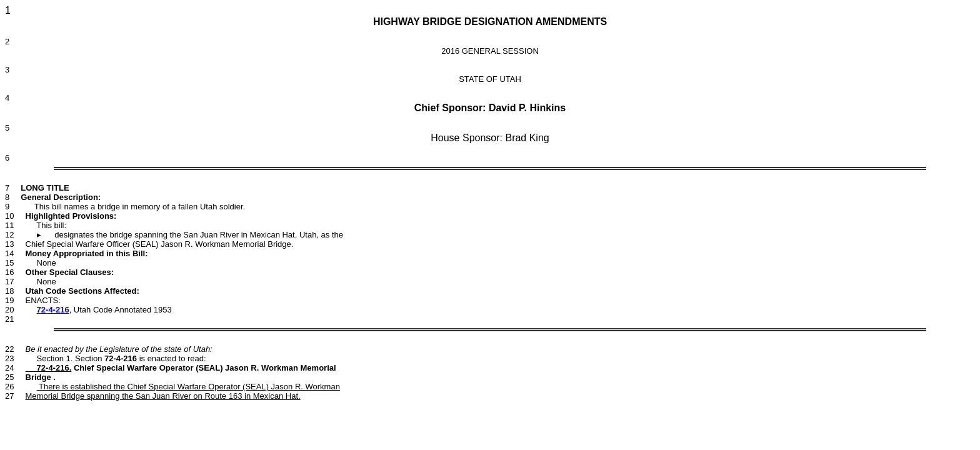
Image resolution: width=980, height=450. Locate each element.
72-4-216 (53, 310)
